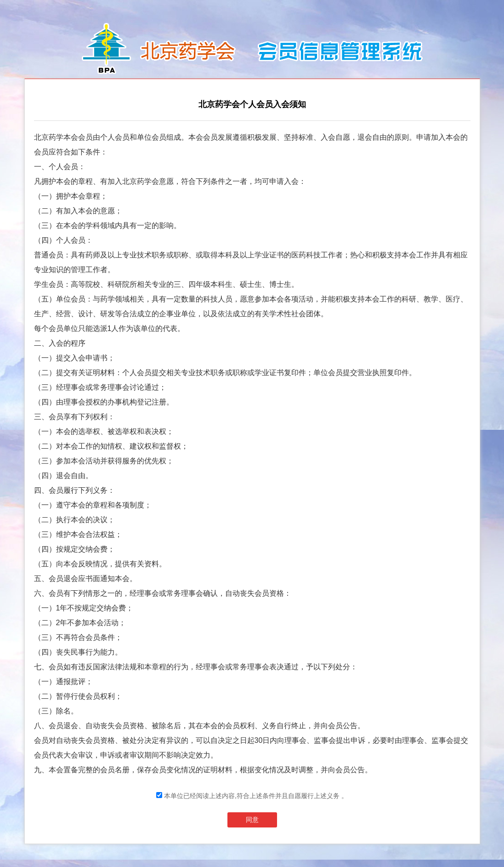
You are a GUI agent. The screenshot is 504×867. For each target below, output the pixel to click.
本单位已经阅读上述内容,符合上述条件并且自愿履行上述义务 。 (252, 796)
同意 (252, 820)
